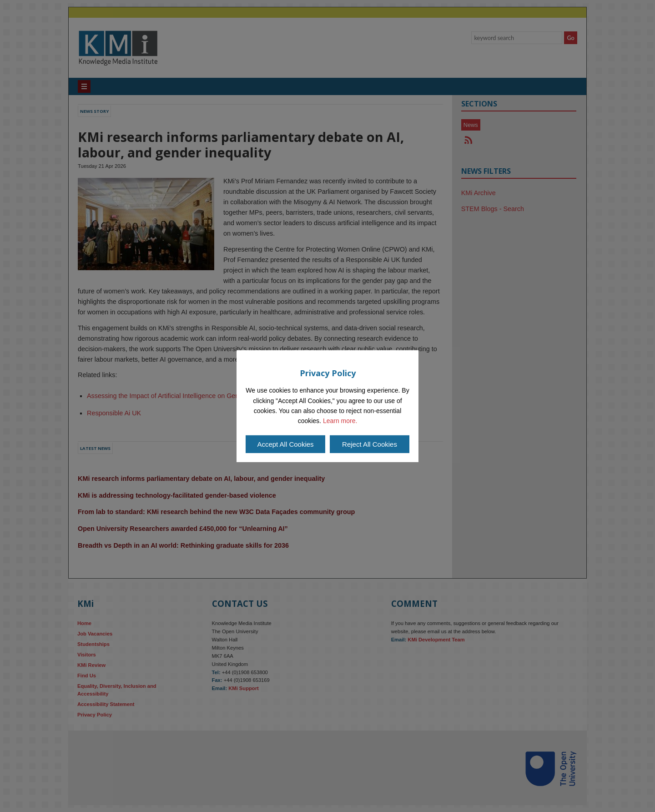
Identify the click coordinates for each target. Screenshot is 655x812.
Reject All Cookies (370, 444)
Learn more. (340, 421)
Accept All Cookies (285, 444)
